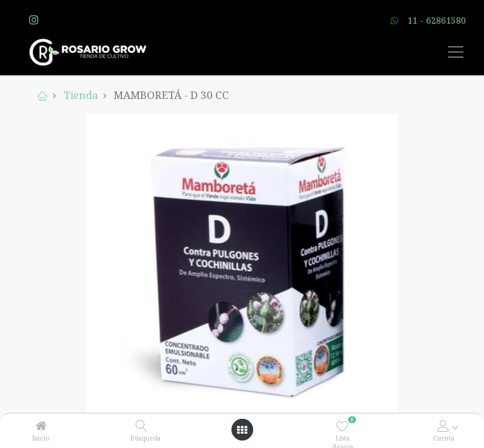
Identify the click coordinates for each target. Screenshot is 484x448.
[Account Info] (443, 426)
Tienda (81, 95)
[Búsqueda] (142, 426)
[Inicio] (41, 426)
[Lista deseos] (342, 426)
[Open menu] (242, 430)
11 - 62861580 (437, 20)
